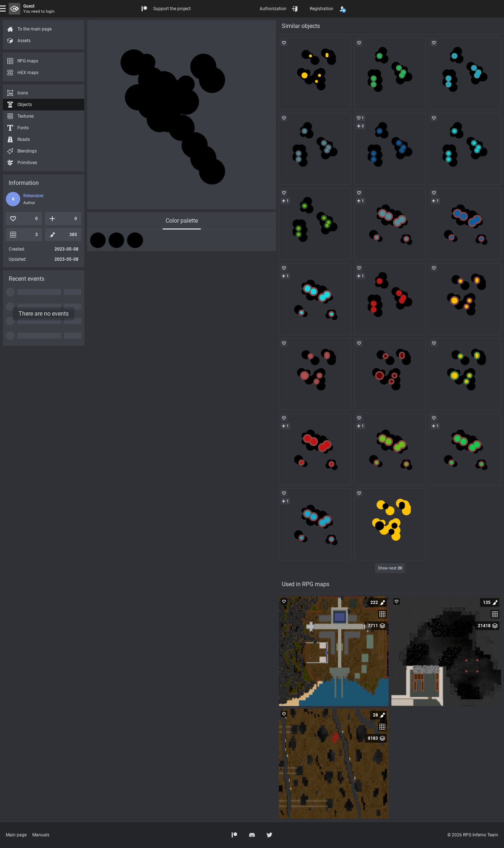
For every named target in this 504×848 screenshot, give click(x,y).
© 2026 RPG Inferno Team (473, 835)
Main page (16, 835)
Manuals (41, 835)
